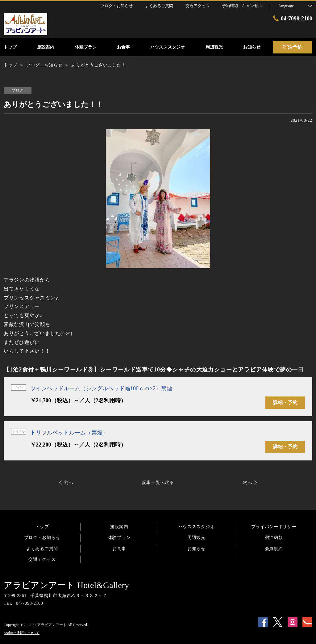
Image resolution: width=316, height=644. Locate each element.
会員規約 (274, 549)
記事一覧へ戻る (158, 483)
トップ (42, 527)
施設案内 (119, 527)
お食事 (119, 549)
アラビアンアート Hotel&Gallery (66, 585)
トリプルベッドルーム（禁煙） (69, 433)
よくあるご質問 (42, 549)
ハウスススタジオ (197, 527)
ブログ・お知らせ (42, 538)
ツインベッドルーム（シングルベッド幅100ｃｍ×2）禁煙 (101, 388)
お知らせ (196, 549)
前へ (69, 483)
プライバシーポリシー (274, 527)
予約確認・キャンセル (242, 6)
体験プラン (119, 538)
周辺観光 (196, 538)
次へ (247, 483)
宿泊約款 (274, 538)
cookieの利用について (22, 633)
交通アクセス (42, 559)
